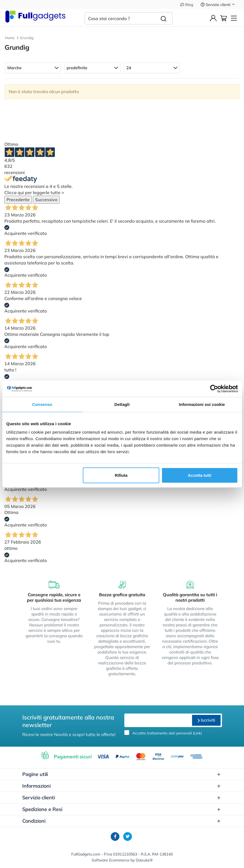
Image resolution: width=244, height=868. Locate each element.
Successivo (46, 200)
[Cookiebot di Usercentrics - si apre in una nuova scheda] (214, 389)
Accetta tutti (200, 475)
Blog (187, 5)
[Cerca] (164, 18)
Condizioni (122, 821)
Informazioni (122, 786)
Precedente (18, 200)
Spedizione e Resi (122, 809)
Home (10, 38)
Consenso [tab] (42, 404)
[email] (157, 720)
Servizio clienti (218, 5)
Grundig (27, 38)
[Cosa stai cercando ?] (120, 18)
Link (197, 733)
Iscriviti (206, 720)
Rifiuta (121, 475)
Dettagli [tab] (122, 404)
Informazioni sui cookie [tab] (202, 404)
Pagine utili (122, 774)
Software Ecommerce (111, 860)
